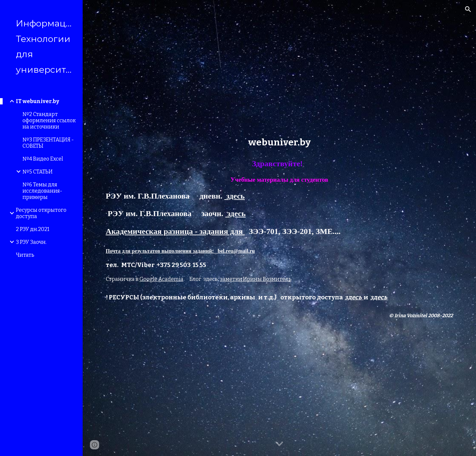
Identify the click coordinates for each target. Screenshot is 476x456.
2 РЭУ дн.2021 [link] (33, 229)
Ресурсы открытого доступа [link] (41, 213)
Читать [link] (25, 255)
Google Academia (161, 279)
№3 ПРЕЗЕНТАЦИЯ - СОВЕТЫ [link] (48, 143)
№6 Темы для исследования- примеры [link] (42, 191)
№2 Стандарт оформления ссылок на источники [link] (49, 120)
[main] (279, 142)
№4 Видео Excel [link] (43, 159)
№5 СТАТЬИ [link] (38, 172)
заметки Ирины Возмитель (256, 279)
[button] (468, 9)
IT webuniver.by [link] (38, 101)
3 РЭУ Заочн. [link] (31, 242)
